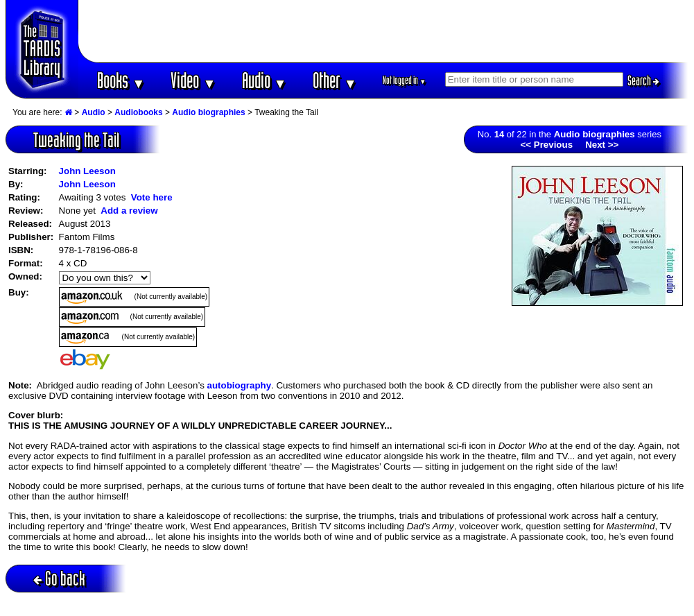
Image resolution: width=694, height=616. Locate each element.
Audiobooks (138, 112)
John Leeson (87, 171)
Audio (264, 80)
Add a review (129, 211)
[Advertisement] (383, 31)
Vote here (152, 197)
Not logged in (405, 80)
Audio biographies (208, 112)
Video (193, 80)
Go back (59, 578)
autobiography (240, 385)
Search (643, 80)
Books (121, 80)
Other (335, 80)
